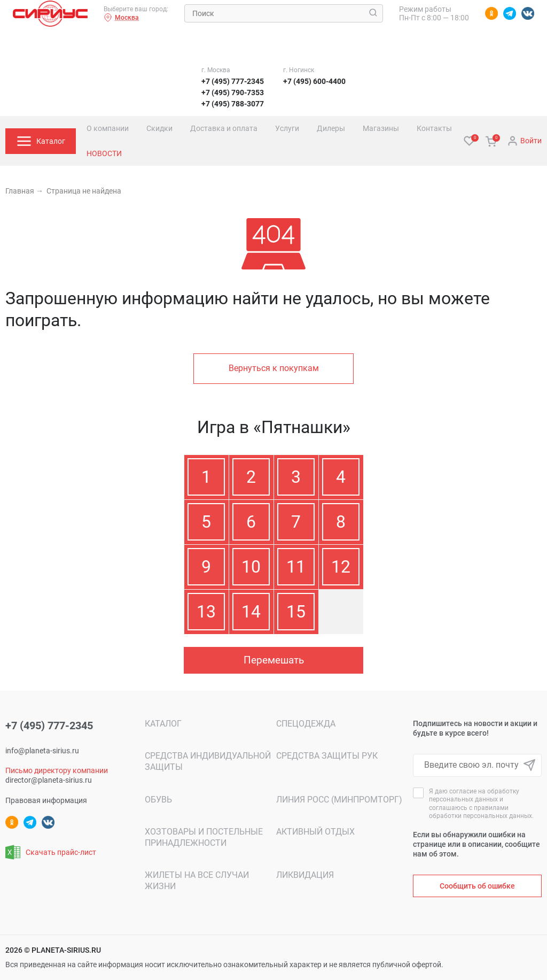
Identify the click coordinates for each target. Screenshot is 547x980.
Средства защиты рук (327, 756)
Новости (104, 153)
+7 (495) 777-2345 (233, 81)
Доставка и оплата (224, 128)
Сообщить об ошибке (477, 886)
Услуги (287, 128)
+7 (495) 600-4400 (314, 81)
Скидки (159, 128)
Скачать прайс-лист (51, 852)
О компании (108, 128)
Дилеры (331, 128)
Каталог (163, 724)
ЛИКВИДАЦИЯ (305, 875)
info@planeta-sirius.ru (42, 751)
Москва (121, 18)
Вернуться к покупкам (274, 368)
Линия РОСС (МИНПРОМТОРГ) (339, 800)
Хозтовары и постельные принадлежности (204, 837)
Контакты (434, 128)
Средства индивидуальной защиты (208, 761)
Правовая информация (46, 800)
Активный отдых (315, 832)
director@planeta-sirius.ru (49, 780)
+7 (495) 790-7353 (233, 92)
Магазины (381, 128)
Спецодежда (306, 724)
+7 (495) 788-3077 (233, 104)
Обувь (158, 800)
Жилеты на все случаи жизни (197, 881)
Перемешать (274, 660)
